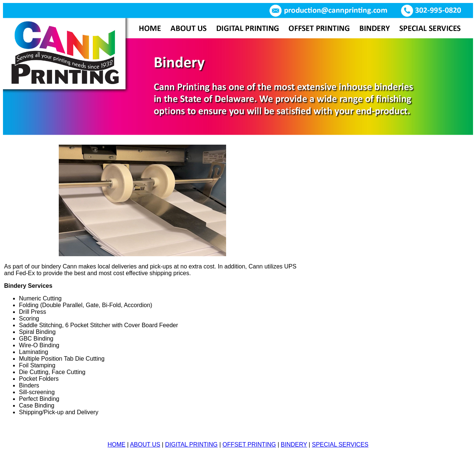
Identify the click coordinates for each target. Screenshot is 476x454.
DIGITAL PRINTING (191, 445)
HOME (116, 445)
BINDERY (294, 445)
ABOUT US (145, 445)
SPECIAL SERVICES (340, 445)
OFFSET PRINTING (249, 445)
